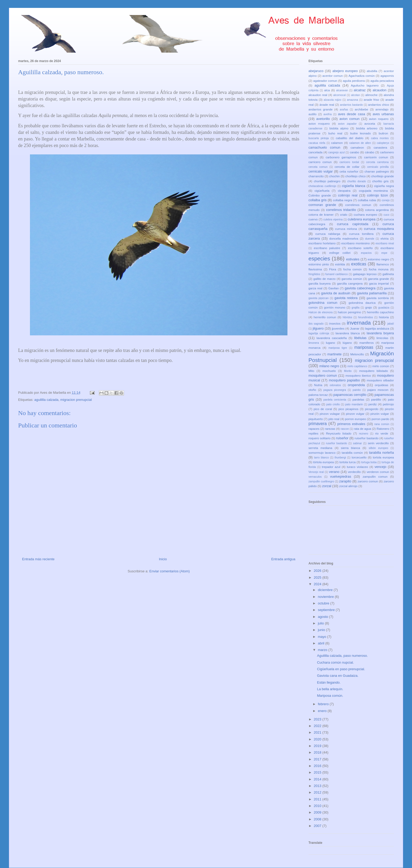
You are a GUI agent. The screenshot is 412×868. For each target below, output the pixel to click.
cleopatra (344, 191)
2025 (318, 577)
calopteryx (383, 143)
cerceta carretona (377, 162)
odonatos (335, 385)
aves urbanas (383, 114)
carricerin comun (376, 157)
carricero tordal (349, 162)
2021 (318, 732)
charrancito (316, 176)
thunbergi (340, 458)
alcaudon (380, 90)
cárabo (370, 152)
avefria (328, 114)
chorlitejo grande (382, 176)
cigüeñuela (322, 191)
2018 (318, 752)
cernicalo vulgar (321, 171)
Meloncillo (357, 354)
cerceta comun (318, 167)
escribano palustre (327, 248)
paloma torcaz (318, 395)
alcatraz (360, 90)
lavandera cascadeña (332, 338)
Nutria (318, 385)
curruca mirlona (346, 229)
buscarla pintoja (319, 138)
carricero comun (320, 162)
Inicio (163, 559)
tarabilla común (352, 453)
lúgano (347, 343)
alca (327, 90)
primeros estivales (351, 424)
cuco (387, 215)
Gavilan (334, 288)
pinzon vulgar (355, 414)
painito (357, 390)
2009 (318, 812)
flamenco (383, 264)
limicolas (382, 338)
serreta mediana (320, 448)
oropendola (356, 385)
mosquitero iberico (358, 375)
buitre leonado (361, 133)
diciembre (326, 590)
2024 (318, 584)
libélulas (360, 338)
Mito (311, 371)
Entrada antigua (283, 559)
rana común (382, 424)
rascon (345, 429)
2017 (318, 759)
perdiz (373, 404)
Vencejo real (316, 472)
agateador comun (325, 81)
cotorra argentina (377, 210)
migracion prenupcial (76, 400)
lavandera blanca (348, 333)
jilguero (318, 328)
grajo (369, 307)
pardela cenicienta (335, 400)
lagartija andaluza (377, 328)
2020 (318, 739)
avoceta (370, 123)
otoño (312, 390)
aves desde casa (351, 114)
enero (323, 711)
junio (322, 630)
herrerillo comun (325, 317)
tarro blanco (321, 458)
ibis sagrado (316, 324)
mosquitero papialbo (344, 380)
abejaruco (316, 71)
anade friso (371, 100)
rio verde (382, 433)
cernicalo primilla (378, 167)
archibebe (361, 109)
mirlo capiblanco (357, 366)
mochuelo (329, 371)
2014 (318, 779)
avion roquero (379, 119)
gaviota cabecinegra (360, 288)
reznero (364, 434)
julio (321, 623)
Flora (333, 269)
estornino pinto (319, 264)
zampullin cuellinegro (321, 481)
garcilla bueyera (320, 283)
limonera (314, 343)
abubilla (372, 71)
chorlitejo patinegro (327, 181)
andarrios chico (379, 105)
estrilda (340, 264)
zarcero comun (368, 481)
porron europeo (356, 419)
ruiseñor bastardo (366, 438)
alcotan (356, 95)
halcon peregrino (349, 312)
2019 (318, 746)
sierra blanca (350, 448)
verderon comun (378, 472)
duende (370, 239)
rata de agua (363, 429)
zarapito (345, 481)
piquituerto (316, 419)
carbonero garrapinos (341, 157)
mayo (323, 637)
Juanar (355, 328)
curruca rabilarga (328, 234)
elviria (385, 238)
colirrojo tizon (378, 195)
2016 (318, 766)
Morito (348, 371)
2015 (318, 772)
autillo (313, 114)
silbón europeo (378, 448)
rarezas (330, 429)
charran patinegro (377, 171)
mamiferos (367, 343)
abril (322, 643)
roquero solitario (320, 438)
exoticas (359, 264)
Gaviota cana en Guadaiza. (338, 676)
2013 (318, 786)
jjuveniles (338, 328)
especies (319, 258)
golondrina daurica (362, 303)
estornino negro (378, 259)
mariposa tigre (338, 348)
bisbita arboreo (367, 128)
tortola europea (383, 457)
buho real (335, 133)
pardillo (376, 399)
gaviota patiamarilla (372, 293)
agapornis (387, 76)
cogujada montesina (373, 191)
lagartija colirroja (319, 333)
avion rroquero (319, 123)
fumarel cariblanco (336, 274)
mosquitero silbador (380, 380)
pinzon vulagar (330, 414)
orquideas (381, 385)
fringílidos (314, 274)
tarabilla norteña (381, 453)
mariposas (364, 347)
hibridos (347, 317)
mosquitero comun (323, 375)
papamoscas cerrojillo (350, 395)
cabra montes (380, 138)
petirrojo (388, 404)
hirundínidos (366, 317)
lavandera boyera (380, 333)
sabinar (357, 443)
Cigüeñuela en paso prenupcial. (341, 669)
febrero (324, 704)
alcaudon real (318, 95)
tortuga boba (369, 462)
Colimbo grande (320, 195)
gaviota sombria (378, 298)
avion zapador (347, 124)
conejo (386, 200)
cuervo (313, 219)
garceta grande (379, 279)
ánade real (327, 105)
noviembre (326, 597)
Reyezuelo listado (339, 433)
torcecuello (359, 457)
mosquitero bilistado (374, 371)
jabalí (391, 324)
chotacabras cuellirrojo (322, 186)
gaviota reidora (346, 298)
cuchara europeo (365, 215)
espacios (366, 253)
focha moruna (379, 269)
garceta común (352, 279)
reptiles (313, 433)
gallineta (388, 274)
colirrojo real (348, 195)
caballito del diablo (350, 138)
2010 (318, 806)
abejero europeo (345, 71)
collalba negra (343, 200)
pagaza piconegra (335, 390)
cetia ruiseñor (349, 171)
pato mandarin (354, 404)
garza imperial (379, 283)
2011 (318, 799)
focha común (352, 269)
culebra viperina (333, 219)
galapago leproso (365, 274)
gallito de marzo (325, 279)
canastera (380, 147)
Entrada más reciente (38, 559)
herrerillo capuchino (380, 312)
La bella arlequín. (330, 689)
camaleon (357, 147)
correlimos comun (358, 205)
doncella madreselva (344, 238)
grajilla (356, 308)
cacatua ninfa (317, 143)
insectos (335, 323)
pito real (334, 419)
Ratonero (383, 429)
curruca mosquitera (379, 229)
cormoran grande (322, 205)
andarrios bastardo (351, 105)
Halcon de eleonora (321, 312)
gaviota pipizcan (318, 298)
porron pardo (380, 419)
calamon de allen (360, 143)
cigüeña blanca (354, 186)
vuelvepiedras (341, 476)
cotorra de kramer (321, 215)
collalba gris (318, 200)
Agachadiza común (362, 76)
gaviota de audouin (336, 293)
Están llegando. (329, 682)
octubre (324, 603)
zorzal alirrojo (348, 486)
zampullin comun (375, 476)
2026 (318, 571)
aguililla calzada (46, 400)
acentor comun (333, 76)
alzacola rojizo (333, 100)
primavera (318, 424)
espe (385, 253)
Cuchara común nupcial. (335, 662)
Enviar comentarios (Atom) (169, 571)
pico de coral (323, 409)
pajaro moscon (378, 390)
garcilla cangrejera (350, 283)
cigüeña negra (384, 186)
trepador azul (331, 467)
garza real (315, 288)
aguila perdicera (354, 81)
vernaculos (315, 477)
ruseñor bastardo (336, 443)
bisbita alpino (339, 128)
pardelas (358, 399)
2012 (318, 792)
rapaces (314, 429)
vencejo (380, 467)
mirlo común (381, 366)
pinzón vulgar (380, 414)
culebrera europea (362, 219)
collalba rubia (367, 200)
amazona (352, 100)
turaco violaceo (357, 467)
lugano (330, 343)
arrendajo (382, 109)
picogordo (372, 409)
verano (334, 472)
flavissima (315, 269)
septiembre (327, 610)
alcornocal (339, 95)
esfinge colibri (340, 253)
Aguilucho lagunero (365, 85)
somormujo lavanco (322, 453)
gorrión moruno (335, 307)
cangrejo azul (336, 152)
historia (384, 317)
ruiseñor (342, 438)
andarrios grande (321, 109)
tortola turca (348, 462)
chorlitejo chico (355, 176)
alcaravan (342, 90)
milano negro (329, 366)
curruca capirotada (353, 224)
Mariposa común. (330, 696)
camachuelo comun (324, 147)
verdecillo (354, 472)
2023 (318, 719)
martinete (334, 354)
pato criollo (333, 404)
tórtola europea (324, 462)
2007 (318, 826)
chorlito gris (380, 181)
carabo (354, 152)
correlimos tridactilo (341, 210)
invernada (359, 323)
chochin (334, 176)
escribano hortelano (322, 243)
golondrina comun (323, 303)
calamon (337, 143)
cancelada (315, 152)
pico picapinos (348, 409)
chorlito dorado (356, 181)
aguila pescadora (382, 81)
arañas (344, 110)
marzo (323, 650)
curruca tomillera (361, 234)
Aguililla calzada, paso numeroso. (342, 656)
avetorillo (323, 119)
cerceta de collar (347, 167)
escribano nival (385, 243)
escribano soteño (360, 248)
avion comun (350, 119)
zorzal (327, 486)
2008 (318, 819)
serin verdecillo (378, 443)
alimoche (371, 95)
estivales (353, 259)
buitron (383, 133)
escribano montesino (356, 243)
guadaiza (384, 308)
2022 (318, 726)
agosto (324, 617)
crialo (344, 215)
